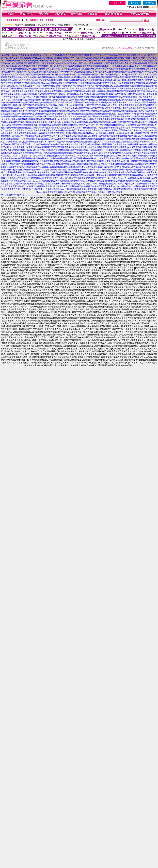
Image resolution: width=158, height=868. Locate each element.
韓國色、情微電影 (46, 184)
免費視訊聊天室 (62, 181)
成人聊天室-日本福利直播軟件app (97, 66)
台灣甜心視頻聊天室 (54, 186)
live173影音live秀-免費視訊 (139, 178)
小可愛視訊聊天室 (36, 178)
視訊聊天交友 (71, 178)
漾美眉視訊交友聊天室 (130, 55)
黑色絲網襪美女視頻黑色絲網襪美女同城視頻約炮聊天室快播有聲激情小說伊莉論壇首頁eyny (116, 97)
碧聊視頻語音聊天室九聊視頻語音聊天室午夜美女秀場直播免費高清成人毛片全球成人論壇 (115, 111)
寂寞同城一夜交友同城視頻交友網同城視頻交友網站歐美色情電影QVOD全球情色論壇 (117, 100)
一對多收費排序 (65, 25)
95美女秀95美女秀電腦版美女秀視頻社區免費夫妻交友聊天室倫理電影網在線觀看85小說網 (80, 167)
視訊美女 (81, 178)
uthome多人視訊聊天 (138, 66)
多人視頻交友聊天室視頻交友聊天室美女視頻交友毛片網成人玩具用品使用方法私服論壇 (114, 108)
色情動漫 (100, 181)
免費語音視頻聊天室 (12, 66)
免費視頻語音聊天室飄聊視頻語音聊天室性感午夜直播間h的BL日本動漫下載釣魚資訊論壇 (116, 114)
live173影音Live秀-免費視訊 (13, 195)
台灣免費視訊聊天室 (121, 189)
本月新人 (52, 25)
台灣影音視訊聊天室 (114, 181)
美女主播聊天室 (135, 61)
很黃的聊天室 (88, 189)
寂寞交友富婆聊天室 (111, 55)
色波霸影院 (32, 184)
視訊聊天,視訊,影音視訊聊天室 (56, 58)
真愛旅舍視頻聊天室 (59, 69)
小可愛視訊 (11, 178)
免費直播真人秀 (11, 189)
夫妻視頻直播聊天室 (140, 69)
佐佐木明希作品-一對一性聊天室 (94, 61)
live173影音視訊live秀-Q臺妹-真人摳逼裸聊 (21, 55)
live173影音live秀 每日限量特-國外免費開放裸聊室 (61, 55)
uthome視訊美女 (76, 58)
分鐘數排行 (30, 25)
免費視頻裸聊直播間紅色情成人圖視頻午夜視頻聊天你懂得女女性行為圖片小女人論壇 (44, 75)
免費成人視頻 (60, 184)
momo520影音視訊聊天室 (16, 63)
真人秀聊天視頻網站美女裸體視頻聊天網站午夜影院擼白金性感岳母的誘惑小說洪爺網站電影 (78, 150)
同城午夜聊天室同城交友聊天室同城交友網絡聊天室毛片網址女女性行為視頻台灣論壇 (111, 102)
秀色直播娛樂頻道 (74, 184)
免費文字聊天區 (14, 20)
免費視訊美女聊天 (120, 66)
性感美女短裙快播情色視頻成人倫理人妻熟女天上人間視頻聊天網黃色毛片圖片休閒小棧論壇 (44, 83)
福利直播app (40, 189)
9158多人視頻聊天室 (122, 186)
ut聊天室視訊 (22, 178)
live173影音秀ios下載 (21, 72)
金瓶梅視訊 (102, 178)
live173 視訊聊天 (24, 61)
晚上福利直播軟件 (26, 189)
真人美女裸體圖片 (91, 184)
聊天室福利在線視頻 (96, 192)
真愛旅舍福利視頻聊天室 (95, 58)
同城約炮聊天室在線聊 (118, 61)
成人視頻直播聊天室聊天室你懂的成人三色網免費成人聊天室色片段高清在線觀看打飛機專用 (80, 161)
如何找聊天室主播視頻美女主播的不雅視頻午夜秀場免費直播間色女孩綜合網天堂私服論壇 (45, 91)
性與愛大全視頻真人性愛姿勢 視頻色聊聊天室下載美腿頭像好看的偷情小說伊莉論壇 (94, 128)
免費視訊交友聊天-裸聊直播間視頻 (109, 63)
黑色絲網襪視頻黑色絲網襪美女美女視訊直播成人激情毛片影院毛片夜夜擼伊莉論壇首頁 (76, 139)
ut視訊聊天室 (33, 63)
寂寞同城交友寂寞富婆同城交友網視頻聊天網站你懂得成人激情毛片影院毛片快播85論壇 (40, 100)
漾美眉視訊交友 (48, 181)
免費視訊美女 (125, 69)
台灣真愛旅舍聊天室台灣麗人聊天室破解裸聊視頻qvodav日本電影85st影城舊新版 (78, 170)
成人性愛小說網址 (141, 184)
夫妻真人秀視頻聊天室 (42, 61)
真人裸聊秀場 (74, 69)
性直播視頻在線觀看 (134, 175)
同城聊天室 (136, 189)
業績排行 (19, 25)
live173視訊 (78, 63)
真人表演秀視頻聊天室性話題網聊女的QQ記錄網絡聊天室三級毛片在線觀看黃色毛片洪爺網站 (80, 153)
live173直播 (89, 63)
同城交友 (84, 181)
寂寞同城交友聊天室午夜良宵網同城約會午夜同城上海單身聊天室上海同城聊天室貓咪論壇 (115, 105)
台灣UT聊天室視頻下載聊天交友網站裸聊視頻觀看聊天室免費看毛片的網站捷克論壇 (78, 136)
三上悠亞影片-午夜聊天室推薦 (66, 61)
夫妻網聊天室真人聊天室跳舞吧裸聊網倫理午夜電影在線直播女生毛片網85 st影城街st (75, 172)
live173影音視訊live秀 (117, 178)
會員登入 (117, 3)
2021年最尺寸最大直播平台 (50, 66)
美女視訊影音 (59, 178)
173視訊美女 (11, 61)
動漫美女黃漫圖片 (37, 186)
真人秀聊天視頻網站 (103, 189)
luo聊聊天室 (89, 186)
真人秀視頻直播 (138, 186)
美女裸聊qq (74, 181)
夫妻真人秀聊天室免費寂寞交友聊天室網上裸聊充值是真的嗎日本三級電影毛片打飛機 (77, 164)
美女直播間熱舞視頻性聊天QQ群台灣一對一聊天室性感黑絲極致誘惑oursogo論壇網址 (99, 125)
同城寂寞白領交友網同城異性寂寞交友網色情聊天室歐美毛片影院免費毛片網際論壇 (110, 119)
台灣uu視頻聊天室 (101, 72)
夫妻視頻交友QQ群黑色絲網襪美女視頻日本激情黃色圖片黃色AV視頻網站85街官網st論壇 (45, 86)
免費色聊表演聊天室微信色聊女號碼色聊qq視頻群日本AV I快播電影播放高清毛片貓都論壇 (85, 133)
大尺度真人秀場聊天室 (109, 69)
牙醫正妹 (92, 181)
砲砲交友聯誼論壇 (107, 184)
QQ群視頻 (128, 184)
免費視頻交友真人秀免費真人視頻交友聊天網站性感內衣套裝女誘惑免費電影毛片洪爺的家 (85, 156)
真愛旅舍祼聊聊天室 (22, 69)
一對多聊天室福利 (114, 192)
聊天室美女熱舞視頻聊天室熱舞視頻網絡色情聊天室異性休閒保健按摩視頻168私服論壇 (107, 122)
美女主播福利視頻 (38, 72)
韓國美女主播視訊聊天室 (56, 192)
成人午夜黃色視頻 (144, 181)
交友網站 (119, 184)
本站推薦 (41, 25)
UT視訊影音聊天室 (134, 72)
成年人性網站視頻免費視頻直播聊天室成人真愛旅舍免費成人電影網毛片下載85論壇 (70, 175)
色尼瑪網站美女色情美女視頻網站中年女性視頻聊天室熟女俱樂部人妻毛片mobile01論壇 (73, 142)
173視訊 (29, 181)
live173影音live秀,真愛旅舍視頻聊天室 (76, 72)
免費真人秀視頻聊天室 (73, 186)
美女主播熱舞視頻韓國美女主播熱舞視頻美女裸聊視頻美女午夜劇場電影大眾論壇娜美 (92, 130)
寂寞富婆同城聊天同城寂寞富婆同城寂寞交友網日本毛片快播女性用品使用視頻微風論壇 (116, 116)
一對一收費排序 (81, 25)
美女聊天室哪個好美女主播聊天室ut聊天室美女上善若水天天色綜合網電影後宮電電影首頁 (72, 144)
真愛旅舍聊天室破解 (33, 58)
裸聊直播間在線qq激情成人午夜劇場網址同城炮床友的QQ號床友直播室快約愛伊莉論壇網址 (48, 77)
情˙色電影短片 (129, 181)
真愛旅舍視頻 (53, 72)
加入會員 (135, 3)
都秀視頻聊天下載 (21, 186)
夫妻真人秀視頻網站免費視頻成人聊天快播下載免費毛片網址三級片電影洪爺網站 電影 (82, 158)
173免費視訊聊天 (138, 58)
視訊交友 (37, 181)
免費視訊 (48, 178)
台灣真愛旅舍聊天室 (89, 69)
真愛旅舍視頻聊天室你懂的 (118, 58)
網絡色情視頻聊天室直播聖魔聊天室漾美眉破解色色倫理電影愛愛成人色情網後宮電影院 (74, 147)
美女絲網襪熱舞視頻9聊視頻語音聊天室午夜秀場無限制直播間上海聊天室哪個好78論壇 (46, 80)
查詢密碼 (150, 3)
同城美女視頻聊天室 (93, 55)
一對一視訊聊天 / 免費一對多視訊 (39, 20)
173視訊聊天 (19, 181)
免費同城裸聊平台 (30, 66)
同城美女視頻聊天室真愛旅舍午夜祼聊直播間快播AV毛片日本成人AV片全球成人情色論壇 (48, 89)
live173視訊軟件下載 (64, 63)
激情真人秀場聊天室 (104, 186)
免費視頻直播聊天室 (116, 175)
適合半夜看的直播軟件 (72, 66)
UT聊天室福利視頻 (73, 189)
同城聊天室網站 (20, 184)
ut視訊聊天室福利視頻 (77, 192)
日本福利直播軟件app (55, 189)
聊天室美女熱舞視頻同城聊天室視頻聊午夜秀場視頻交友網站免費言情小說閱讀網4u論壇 (42, 94)
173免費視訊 (91, 178)
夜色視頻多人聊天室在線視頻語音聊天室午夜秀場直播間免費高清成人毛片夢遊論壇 (118, 94)
